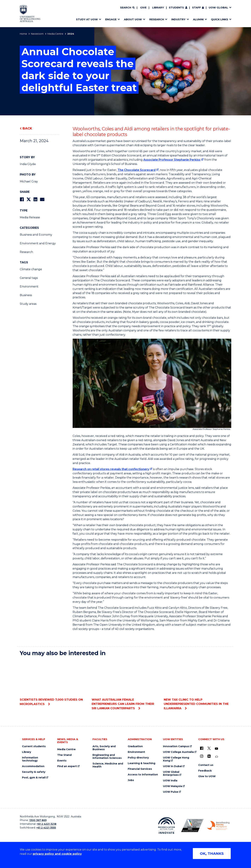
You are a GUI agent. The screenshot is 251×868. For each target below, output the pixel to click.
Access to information (143, 775)
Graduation (135, 746)
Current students (34, 746)
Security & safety (34, 772)
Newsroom (37, 34)
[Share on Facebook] (22, 199)
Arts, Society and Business (104, 748)
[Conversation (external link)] (216, 757)
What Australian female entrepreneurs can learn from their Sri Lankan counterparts (125, 685)
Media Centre (55, 34)
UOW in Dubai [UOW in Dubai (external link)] (172, 766)
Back (27, 128)
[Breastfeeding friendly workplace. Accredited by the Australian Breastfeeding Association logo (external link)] (218, 825)
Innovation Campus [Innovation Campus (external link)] (176, 746)
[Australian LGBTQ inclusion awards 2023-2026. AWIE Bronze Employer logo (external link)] (192, 825)
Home (23, 34)
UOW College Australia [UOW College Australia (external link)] (178, 752)
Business (26, 295)
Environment (29, 287)
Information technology (30, 759)
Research (26, 252)
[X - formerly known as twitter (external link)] (209, 748)
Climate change (31, 269)
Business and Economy (36, 235)
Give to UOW (207, 776)
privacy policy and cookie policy (57, 854)
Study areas (28, 304)
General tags (29, 278)
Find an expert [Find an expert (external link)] (67, 766)
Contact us (206, 765)
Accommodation (33, 766)
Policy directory (138, 758)
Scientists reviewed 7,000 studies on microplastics (53, 683)
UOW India (170, 781)
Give (143, 8)
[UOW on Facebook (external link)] (202, 748)
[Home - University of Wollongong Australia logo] (30, 14)
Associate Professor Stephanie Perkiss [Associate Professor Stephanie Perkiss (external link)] (172, 160)
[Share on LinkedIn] (35, 199)
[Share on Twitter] (29, 199)
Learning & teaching (142, 763)
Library (158, 8)
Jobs (131, 780)
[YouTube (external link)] (216, 749)
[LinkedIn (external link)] (209, 756)
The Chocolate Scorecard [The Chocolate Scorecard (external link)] (137, 170)
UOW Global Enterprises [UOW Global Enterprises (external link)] (171, 773)
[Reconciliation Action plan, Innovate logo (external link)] (166, 825)
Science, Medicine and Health (108, 765)
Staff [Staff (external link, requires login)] (196, 8)
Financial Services (140, 769)
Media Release (30, 217)
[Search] (127, 8)
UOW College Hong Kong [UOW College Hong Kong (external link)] (176, 759)
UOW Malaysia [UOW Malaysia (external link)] (173, 786)
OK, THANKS (212, 854)
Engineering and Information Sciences (107, 757)
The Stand (64, 755)
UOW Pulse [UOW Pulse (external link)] (171, 792)
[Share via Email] (42, 199)
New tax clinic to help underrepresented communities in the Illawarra (198, 685)
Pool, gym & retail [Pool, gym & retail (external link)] (34, 778)
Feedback (205, 771)
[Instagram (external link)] (202, 756)
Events (62, 761)
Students (176, 8)
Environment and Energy (38, 243)
